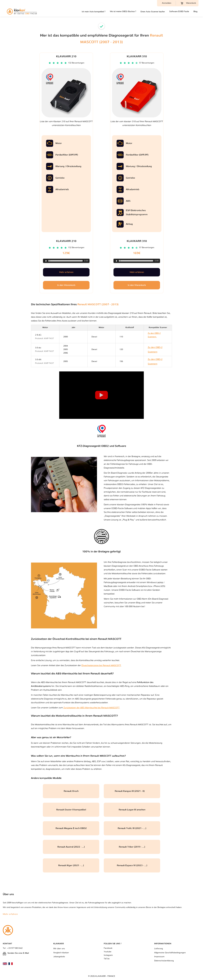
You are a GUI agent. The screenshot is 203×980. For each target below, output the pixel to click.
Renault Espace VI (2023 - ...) (132, 865)
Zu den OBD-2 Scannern (156, 337)
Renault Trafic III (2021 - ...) (132, 828)
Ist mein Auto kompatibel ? (94, 12)
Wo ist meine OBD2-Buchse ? (123, 11)
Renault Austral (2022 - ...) (71, 847)
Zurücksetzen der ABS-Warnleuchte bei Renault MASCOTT (91, 708)
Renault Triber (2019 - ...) (132, 847)
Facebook (108, 948)
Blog (195, 11)
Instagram (108, 955)
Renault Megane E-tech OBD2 (71, 828)
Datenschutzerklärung (164, 961)
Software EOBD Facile (179, 11)
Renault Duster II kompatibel (71, 810)
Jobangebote (59, 957)
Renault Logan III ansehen (132, 810)
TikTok (107, 959)
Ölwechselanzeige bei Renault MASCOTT (101, 666)
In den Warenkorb (66, 285)
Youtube (108, 952)
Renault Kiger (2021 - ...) (71, 865)
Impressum (159, 957)
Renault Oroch (71, 791)
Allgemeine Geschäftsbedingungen (170, 953)
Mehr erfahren (66, 272)
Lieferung (159, 949)
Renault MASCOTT (139, 725)
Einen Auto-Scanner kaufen (153, 12)
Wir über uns (59, 949)
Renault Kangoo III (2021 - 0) (132, 791)
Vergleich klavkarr (61, 953)
